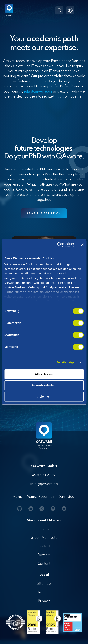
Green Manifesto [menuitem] (44, 538)
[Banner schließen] (82, 245)
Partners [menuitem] (44, 555)
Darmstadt (67, 497)
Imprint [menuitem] (44, 592)
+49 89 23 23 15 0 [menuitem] (44, 475)
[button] (80, 10)
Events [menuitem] (44, 529)
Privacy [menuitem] (44, 601)
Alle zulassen (44, 374)
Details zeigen (66, 362)
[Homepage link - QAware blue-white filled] (44, 439)
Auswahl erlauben (44, 385)
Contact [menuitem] (44, 546)
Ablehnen (44, 397)
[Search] (59, 10)
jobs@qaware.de (38, 92)
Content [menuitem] (44, 564)
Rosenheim (48, 497)
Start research (44, 213)
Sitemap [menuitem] (44, 584)
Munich (19, 497)
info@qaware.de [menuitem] (44, 484)
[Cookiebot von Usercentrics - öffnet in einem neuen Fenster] (57, 245)
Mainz (32, 497)
